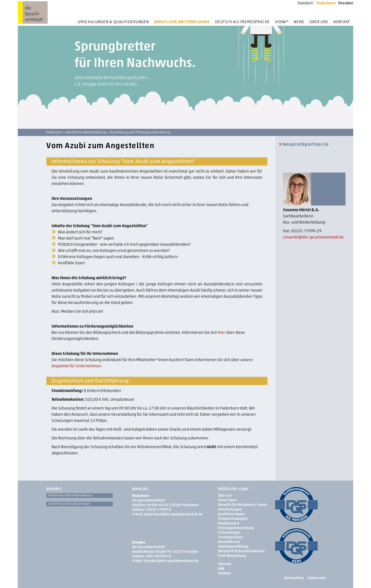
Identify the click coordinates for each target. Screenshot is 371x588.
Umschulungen (230, 509)
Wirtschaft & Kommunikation (241, 551)
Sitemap (225, 564)
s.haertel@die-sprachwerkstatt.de (313, 237)
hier (222, 332)
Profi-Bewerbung (232, 556)
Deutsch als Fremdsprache (242, 22)
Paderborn (326, 3)
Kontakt (342, 22)
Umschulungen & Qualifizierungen (113, 22)
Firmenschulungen (233, 519)
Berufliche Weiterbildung (182, 22)
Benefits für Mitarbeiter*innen (242, 505)
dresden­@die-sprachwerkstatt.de (171, 561)
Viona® (282, 22)
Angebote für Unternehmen (76, 366)
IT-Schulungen (229, 532)
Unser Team (227, 500)
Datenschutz (294, 578)
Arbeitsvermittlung (233, 546)
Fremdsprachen (230, 537)
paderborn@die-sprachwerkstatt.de (173, 514)
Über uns (319, 22)
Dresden (346, 3)
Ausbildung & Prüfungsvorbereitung (236, 526)
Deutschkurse (229, 542)
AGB (221, 569)
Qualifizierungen (231, 514)
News (299, 22)
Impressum (317, 578)
